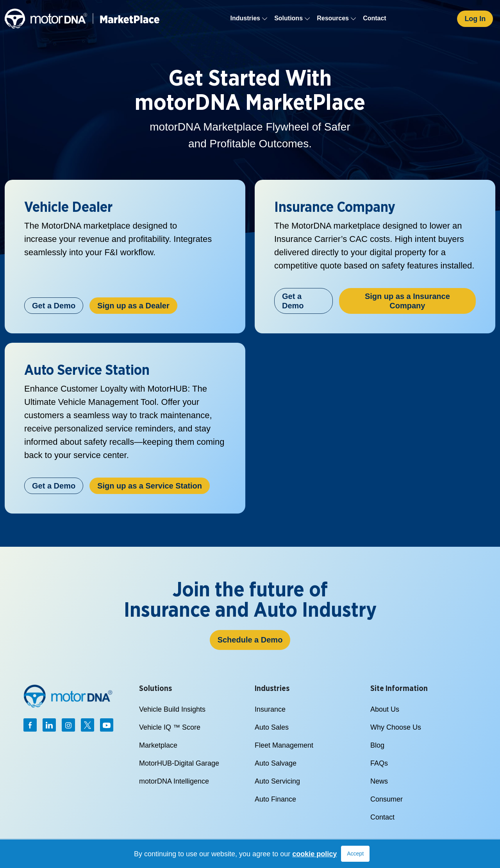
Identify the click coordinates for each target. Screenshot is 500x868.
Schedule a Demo (250, 640)
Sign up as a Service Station (150, 486)
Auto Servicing (277, 781)
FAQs (379, 763)
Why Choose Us (396, 727)
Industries (249, 18)
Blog (377, 745)
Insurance (270, 709)
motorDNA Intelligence (174, 781)
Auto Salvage (276, 763)
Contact (375, 18)
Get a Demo (54, 306)
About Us (385, 709)
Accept (355, 854)
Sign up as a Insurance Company (407, 301)
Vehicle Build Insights (172, 709)
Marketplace (158, 745)
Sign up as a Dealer (133, 306)
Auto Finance (275, 799)
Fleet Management (284, 745)
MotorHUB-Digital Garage (179, 763)
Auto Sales (272, 727)
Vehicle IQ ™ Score (170, 727)
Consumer (387, 799)
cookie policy (314, 854)
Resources (337, 18)
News (379, 781)
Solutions (292, 18)
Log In (475, 19)
